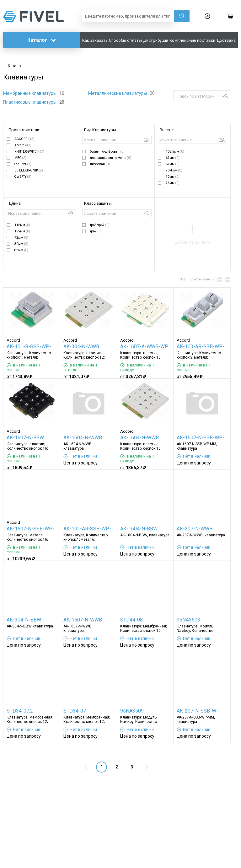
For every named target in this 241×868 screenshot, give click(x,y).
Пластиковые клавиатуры (30, 102)
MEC (20, 158)
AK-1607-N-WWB (83, 620)
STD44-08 (131, 620)
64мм (173, 158)
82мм (21, 250)
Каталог (42, 40)
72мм (21, 238)
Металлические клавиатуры (118, 93)
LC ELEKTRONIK (29, 170)
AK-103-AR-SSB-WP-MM (201, 347)
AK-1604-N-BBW (139, 529)
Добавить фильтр (193, 242)
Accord (23, 145)
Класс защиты (98, 203)
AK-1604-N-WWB (83, 438)
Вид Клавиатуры (100, 130)
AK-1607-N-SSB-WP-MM (201, 438)
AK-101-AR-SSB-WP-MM (87, 529)
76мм (173, 183)
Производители (24, 130)
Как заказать (95, 40)
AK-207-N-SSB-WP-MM (199, 711)
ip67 (96, 231)
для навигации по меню (111, 158)
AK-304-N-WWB (81, 347)
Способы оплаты (125, 40)
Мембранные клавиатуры (30, 93)
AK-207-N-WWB (195, 529)
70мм (173, 177)
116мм (22, 225)
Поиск (182, 16)
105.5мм (175, 152)
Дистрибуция (156, 40)
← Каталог (13, 66)
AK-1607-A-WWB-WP (144, 347)
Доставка (226, 40)
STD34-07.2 (20, 711)
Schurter (23, 164)
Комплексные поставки (192, 40)
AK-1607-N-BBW (25, 438)
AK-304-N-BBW (24, 620)
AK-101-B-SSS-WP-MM (29, 347)
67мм (173, 164)
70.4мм (174, 170)
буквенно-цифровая (107, 152)
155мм (22, 231)
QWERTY (23, 177)
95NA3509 (132, 711)
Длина (15, 203)
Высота (167, 130)
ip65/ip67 (100, 225)
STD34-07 (75, 711)
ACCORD (24, 139)
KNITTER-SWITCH (29, 152)
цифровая (100, 164)
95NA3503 (188, 620)
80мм (21, 244)
